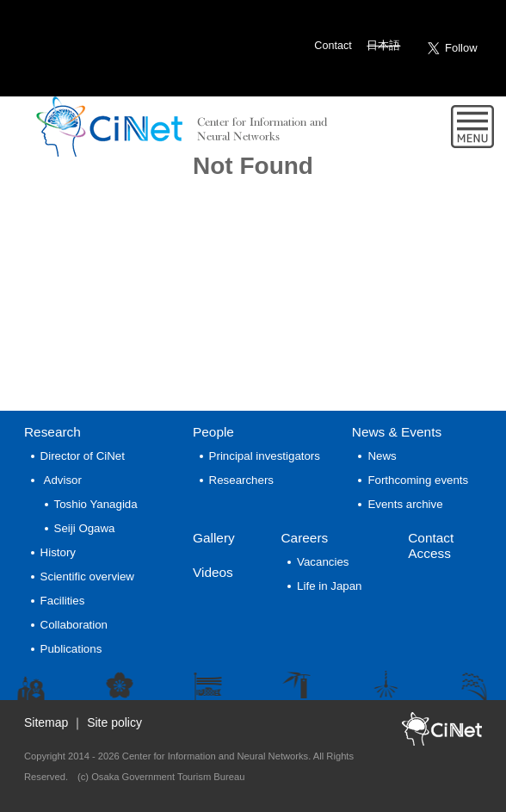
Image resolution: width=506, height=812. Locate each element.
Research (52, 432)
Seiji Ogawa (85, 528)
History (58, 552)
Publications (71, 649)
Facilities (63, 601)
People (213, 432)
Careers (304, 538)
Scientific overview (87, 576)
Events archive (405, 504)
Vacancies (323, 562)
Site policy (114, 722)
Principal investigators (265, 456)
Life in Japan (329, 586)
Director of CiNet (83, 456)
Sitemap (46, 722)
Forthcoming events (418, 480)
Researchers (241, 480)
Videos (213, 572)
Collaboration (74, 625)
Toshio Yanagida (96, 504)
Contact (333, 46)
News (397, 432)
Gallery (214, 538)
